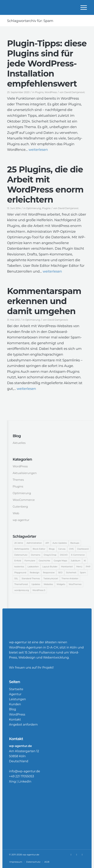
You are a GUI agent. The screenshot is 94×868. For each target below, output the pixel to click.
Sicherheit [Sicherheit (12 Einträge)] (71, 573)
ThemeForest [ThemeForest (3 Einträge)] (21, 584)
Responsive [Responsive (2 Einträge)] (49, 573)
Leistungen (18, 699)
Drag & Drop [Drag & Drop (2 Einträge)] (50, 555)
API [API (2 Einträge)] (47, 543)
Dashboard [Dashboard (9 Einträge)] (83, 549)
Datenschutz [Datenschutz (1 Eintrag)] (21, 555)
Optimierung (34, 208)
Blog (13, 709)
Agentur (15, 694)
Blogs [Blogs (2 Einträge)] (52, 549)
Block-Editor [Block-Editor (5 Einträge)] (39, 549)
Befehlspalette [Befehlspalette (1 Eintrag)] (22, 549)
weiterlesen (38, 150)
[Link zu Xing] (71, 855)
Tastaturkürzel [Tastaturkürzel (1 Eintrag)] (51, 578)
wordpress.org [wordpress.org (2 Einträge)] (22, 590)
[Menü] (82, 7)
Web (16, 513)
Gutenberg (20, 507)
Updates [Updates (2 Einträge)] (36, 584)
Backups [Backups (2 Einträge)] (75, 543)
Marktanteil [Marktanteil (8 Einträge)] (67, 567)
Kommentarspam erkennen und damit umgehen (44, 301)
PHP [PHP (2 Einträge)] (88, 567)
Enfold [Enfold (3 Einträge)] (18, 561)
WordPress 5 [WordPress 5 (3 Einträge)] (39, 590)
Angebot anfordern (23, 725)
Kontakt (15, 720)
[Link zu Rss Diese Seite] (82, 855)
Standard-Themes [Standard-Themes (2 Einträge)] (31, 578)
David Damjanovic (75, 92)
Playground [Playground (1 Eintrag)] (20, 573)
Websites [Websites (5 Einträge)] (48, 584)
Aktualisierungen (25, 473)
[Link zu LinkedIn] (77, 855)
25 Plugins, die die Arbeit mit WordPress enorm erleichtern (45, 184)
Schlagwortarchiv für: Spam (30, 21)
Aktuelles (19, 443)
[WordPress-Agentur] (39, 7)
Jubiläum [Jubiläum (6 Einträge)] (76, 561)
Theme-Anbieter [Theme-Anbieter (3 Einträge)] (70, 578)
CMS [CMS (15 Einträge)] (71, 549)
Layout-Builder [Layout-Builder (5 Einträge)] (50, 567)
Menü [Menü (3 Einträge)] (79, 567)
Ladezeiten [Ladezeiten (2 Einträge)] (33, 567)
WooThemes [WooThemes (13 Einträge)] (75, 584)
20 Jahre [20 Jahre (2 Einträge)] (19, 543)
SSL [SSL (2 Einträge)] (16, 578)
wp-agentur (21, 520)
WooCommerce (24, 500)
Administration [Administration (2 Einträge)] (34, 543)
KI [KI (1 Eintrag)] (85, 561)
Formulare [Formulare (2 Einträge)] (30, 561)
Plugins (39, 92)
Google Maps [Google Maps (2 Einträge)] (60, 561)
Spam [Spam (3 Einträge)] (83, 573)
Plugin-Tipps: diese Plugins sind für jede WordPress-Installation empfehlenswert (47, 63)
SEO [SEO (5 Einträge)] (60, 573)
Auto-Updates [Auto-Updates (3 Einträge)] (60, 543)
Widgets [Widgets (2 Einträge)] (61, 584)
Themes (18, 480)
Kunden (15, 704)
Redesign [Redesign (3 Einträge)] (35, 573)
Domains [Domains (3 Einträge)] (36, 555)
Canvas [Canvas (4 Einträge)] (62, 549)
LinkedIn (25, 782)
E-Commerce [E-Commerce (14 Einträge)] (78, 555)
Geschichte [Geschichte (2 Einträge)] (44, 561)
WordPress (51, 92)
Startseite (16, 689)
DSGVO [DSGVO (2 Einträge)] (64, 555)
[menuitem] (82, 7)
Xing (13, 782)
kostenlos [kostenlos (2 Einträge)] (19, 567)
